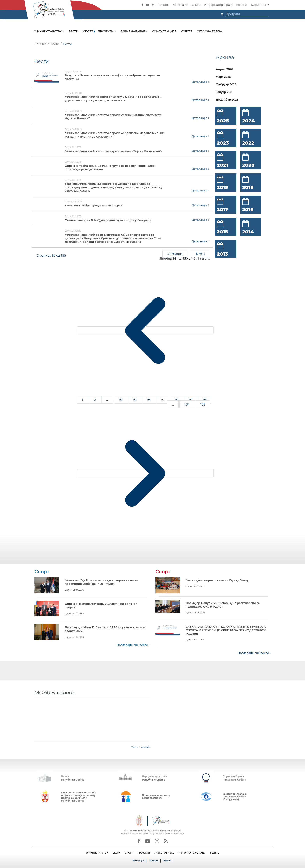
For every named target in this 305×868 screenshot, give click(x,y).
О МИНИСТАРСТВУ (97, 853)
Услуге (187, 31)
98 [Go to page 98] (205, 400)
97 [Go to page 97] (191, 400)
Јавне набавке (133, 31)
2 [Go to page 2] (95, 400)
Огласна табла (209, 31)
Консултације (164, 31)
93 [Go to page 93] (135, 400)
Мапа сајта (180, 5)
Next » (201, 254)
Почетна (163, 5)
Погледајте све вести (133, 645)
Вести (74, 31)
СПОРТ (129, 853)
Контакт (242, 5)
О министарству (48, 31)
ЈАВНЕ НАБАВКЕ (164, 853)
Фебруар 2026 (226, 84)
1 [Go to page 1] (83, 400)
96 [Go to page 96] (177, 400)
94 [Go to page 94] (149, 400)
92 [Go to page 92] (121, 400)
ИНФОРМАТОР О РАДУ (192, 853)
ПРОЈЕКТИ (144, 853)
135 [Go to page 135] (203, 404)
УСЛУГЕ (215, 853)
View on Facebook (141, 747)
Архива (196, 5)
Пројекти (106, 31)
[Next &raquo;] (145, 473)
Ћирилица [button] (259, 5)
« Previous (175, 254)
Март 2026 (223, 77)
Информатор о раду (219, 5)
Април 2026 (224, 69)
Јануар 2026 (225, 92)
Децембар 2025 (227, 100)
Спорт (88, 31)
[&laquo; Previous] (145, 330)
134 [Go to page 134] (187, 404)
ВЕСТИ (116, 853)
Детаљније (200, 82)
